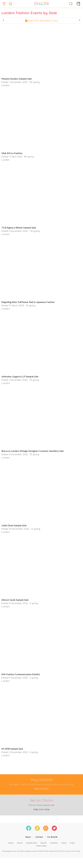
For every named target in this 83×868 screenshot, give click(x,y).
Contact (39, 837)
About (28, 837)
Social (64, 843)
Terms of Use (69, 851)
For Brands (53, 837)
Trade (72, 843)
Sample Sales (32, 843)
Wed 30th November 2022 (41, 21)
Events (20, 843)
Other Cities (42, 846)
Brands (44, 843)
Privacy (78, 851)
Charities (54, 843)
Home (11, 843)
